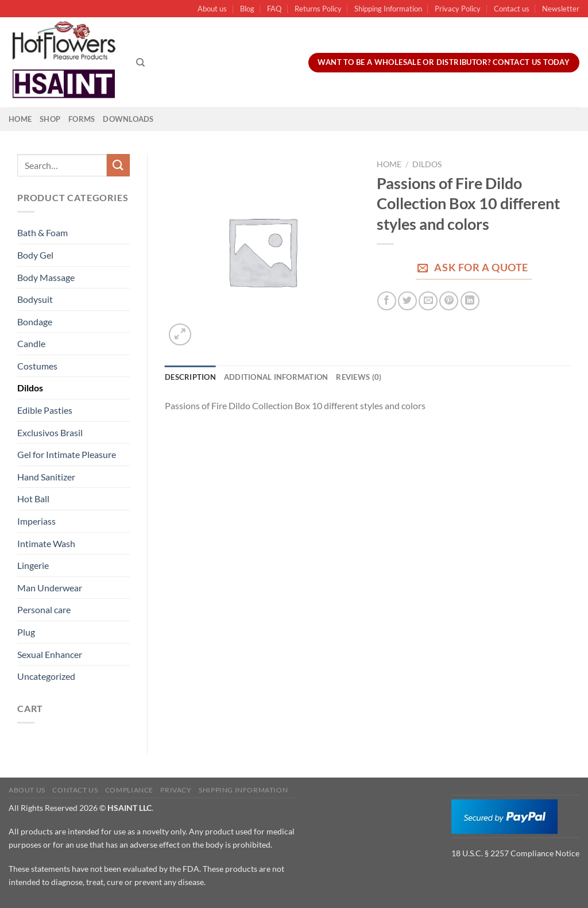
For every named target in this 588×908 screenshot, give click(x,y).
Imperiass (36, 521)
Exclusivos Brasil (50, 432)
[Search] (140, 63)
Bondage (35, 322)
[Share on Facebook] (387, 301)
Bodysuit (35, 299)
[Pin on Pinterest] (449, 301)
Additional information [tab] (276, 377)
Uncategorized (46, 676)
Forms (82, 119)
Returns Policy (318, 9)
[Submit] (118, 165)
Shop (50, 119)
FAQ (274, 9)
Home (20, 119)
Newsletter (561, 9)
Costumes (37, 366)
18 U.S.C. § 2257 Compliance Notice (515, 853)
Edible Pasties (45, 410)
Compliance (129, 790)
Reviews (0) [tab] (359, 377)
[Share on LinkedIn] (470, 301)
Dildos (30, 388)
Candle (31, 343)
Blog (247, 9)
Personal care (44, 609)
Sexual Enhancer (50, 654)
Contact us (512, 9)
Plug (26, 632)
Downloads (128, 119)
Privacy (176, 790)
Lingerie (33, 565)
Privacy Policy (458, 9)
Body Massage (46, 277)
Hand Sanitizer (46, 477)
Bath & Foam (42, 232)
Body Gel (35, 255)
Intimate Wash (46, 543)
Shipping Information (388, 9)
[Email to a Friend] (428, 301)
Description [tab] (190, 377)
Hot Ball (33, 499)
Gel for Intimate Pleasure (67, 454)
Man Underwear (50, 588)
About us (212, 9)
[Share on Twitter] (407, 301)
